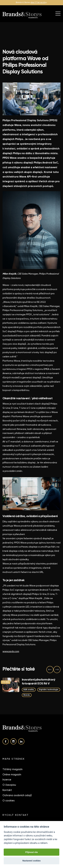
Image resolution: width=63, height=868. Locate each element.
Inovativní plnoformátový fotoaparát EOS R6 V (38, 681)
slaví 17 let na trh (38, 2)
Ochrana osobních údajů (17, 795)
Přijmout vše (31, 852)
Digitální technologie (49, 690)
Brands (27, 695)
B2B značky (29, 690)
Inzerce (7, 780)
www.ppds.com (11, 651)
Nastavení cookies (32, 861)
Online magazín (12, 775)
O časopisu (9, 785)
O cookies (9, 801)
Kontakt (7, 790)
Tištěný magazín (13, 769)
